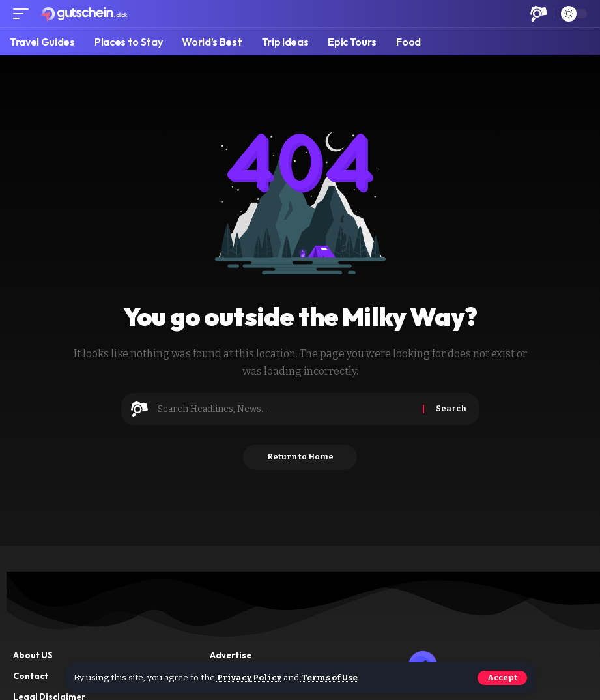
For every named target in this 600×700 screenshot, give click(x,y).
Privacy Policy (250, 678)
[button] (502, 678)
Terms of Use (332, 678)
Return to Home (300, 458)
